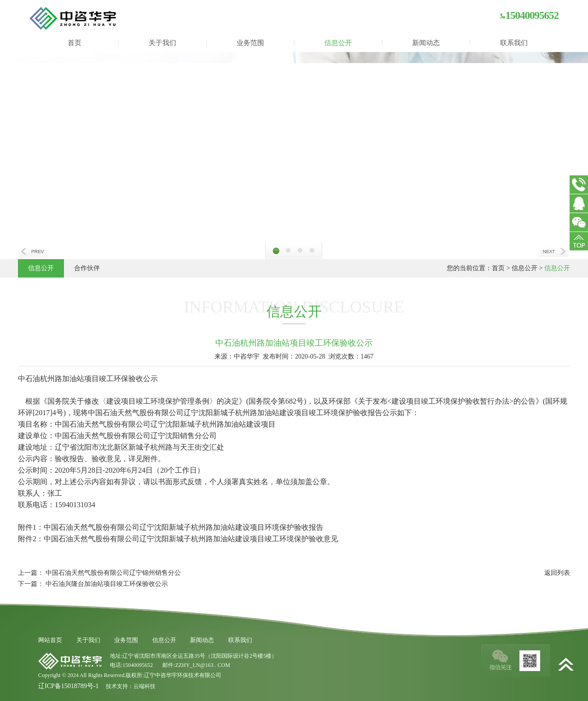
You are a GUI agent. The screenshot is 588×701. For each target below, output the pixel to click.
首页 (75, 43)
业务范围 (250, 43)
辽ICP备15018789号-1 (68, 686)
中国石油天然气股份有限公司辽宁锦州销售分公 (113, 573)
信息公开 (338, 43)
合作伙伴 (87, 268)
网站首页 (50, 640)
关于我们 (162, 43)
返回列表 (557, 573)
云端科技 (144, 686)
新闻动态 (426, 43)
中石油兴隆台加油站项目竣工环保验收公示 (107, 584)
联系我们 (514, 43)
